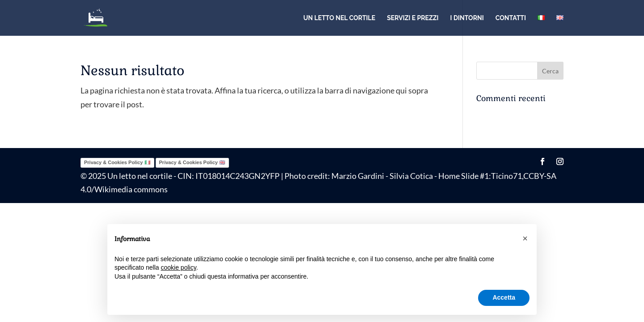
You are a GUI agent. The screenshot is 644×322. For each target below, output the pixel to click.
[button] (525, 238)
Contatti (511, 18)
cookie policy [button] (179, 267)
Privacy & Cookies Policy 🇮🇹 (117, 162)
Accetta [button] (504, 297)
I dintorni (467, 18)
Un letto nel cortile (339, 18)
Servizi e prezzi (413, 18)
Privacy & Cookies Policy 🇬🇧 (193, 162)
